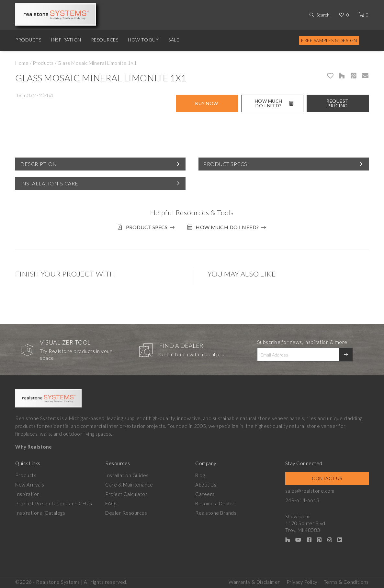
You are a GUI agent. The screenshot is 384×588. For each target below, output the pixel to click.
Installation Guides (127, 475)
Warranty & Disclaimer (254, 582)
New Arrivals (30, 485)
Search (323, 15)
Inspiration (66, 40)
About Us (206, 485)
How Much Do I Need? (274, 103)
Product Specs (225, 164)
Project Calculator (126, 494)
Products (28, 40)
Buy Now (207, 103)
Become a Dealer (215, 503)
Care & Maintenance (129, 485)
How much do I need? (227, 227)
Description (39, 164)
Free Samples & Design (329, 40)
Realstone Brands (216, 513)
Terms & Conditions (346, 582)
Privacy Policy (302, 582)
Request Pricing (338, 103)
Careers (205, 494)
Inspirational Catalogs (40, 513)
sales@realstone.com (310, 491)
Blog (200, 475)
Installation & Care (49, 183)
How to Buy (143, 40)
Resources (105, 40)
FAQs (111, 503)
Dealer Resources (126, 513)
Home (22, 63)
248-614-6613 (302, 500)
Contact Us (327, 478)
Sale (174, 40)
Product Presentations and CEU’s (54, 503)
